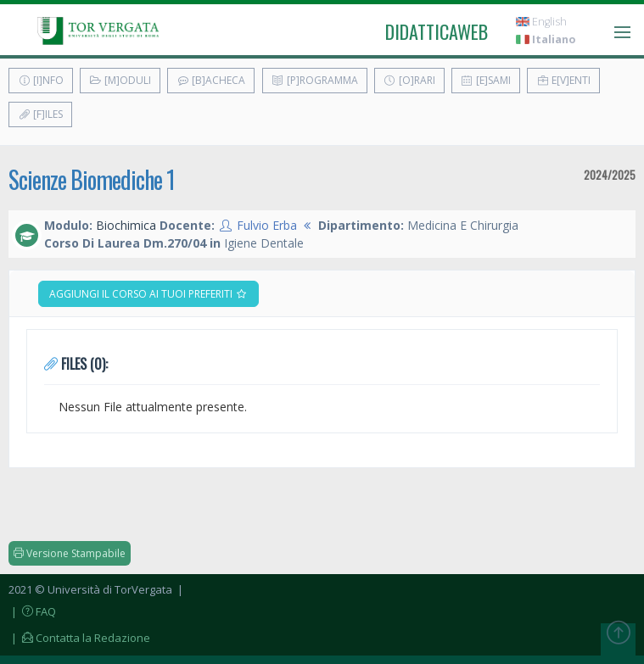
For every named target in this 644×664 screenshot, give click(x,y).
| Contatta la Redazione (79, 638)
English (541, 22)
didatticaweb (437, 31)
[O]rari (409, 80)
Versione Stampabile (70, 553)
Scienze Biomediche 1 (92, 179)
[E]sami (486, 80)
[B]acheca (211, 80)
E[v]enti (563, 80)
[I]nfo (41, 80)
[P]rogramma (315, 80)
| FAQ (32, 611)
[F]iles (40, 114)
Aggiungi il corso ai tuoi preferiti (148, 294)
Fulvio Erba (267, 225)
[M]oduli (120, 80)
